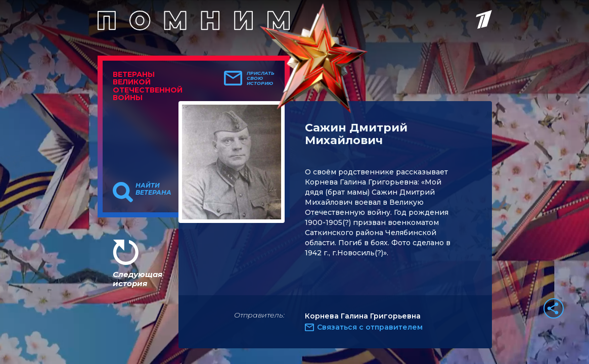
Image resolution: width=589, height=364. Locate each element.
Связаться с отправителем (370, 327)
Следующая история (138, 279)
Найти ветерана (153, 189)
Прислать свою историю (261, 78)
